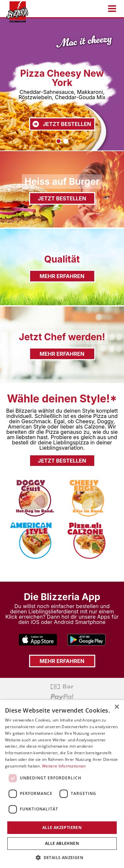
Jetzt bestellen (62, 124)
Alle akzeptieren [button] (62, 827)
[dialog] (62, 784)
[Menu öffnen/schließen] (112, 9)
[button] (62, 857)
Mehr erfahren (62, 276)
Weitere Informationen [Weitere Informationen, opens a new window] (64, 766)
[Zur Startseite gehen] (15, 12)
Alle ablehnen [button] (62, 843)
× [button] (117, 707)
